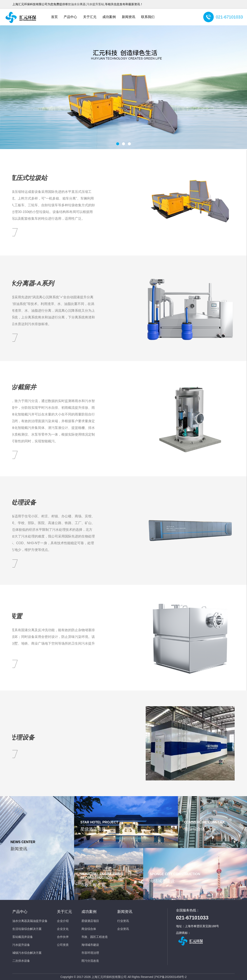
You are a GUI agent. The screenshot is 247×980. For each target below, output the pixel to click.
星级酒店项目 (90, 921)
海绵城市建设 (90, 945)
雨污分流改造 (90, 961)
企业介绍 (63, 921)
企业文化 (63, 929)
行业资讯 (123, 921)
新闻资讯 (129, 17)
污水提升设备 (21, 945)
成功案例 (109, 17)
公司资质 (63, 945)
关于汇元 (90, 17)
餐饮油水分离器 (75, 4)
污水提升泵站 (95, 4)
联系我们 (148, 17)
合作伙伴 (63, 937)
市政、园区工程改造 (95, 937)
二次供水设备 (21, 961)
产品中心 (70, 17)
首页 (54, 17)
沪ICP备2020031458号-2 (170, 977)
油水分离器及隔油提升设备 (30, 921)
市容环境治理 (90, 953)
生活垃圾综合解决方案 (27, 929)
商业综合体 (89, 929)
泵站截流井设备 (23, 937)
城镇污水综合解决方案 (27, 953)
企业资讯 (123, 929)
